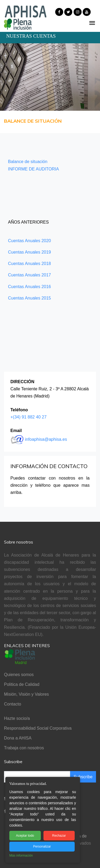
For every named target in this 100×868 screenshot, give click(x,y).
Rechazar (59, 836)
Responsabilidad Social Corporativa (38, 728)
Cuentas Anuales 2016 (29, 287)
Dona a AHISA (18, 738)
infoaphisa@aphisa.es (46, 439)
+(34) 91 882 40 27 (29, 417)
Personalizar (42, 846)
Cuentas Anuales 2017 (29, 275)
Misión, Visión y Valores (26, 694)
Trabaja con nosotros (24, 748)
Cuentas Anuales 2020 (29, 241)
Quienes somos (19, 675)
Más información (21, 856)
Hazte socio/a (17, 718)
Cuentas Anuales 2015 (29, 298)
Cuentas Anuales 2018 (29, 264)
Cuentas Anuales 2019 (29, 252)
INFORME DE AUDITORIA (33, 169)
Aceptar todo (25, 836)
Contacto (13, 704)
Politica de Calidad (22, 684)
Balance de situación (28, 162)
